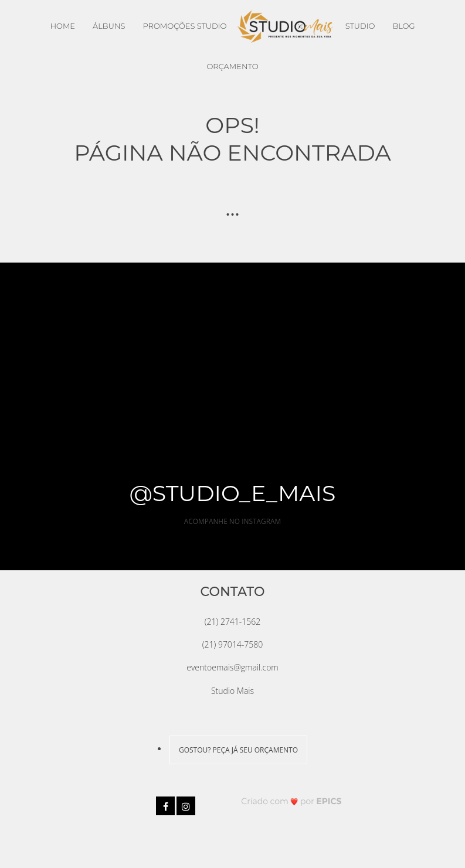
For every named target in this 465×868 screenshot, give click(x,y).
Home (62, 26)
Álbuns (109, 26)
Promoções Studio (184, 26)
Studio (360, 26)
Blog (403, 26)
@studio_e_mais (233, 493)
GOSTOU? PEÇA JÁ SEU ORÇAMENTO (238, 750)
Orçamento (232, 66)
